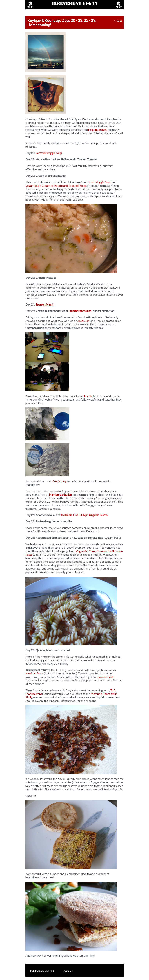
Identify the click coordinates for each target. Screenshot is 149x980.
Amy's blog (59, 481)
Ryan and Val (105, 677)
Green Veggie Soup (99, 182)
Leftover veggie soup (49, 153)
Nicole (88, 396)
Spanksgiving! (44, 304)
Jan (87, 321)
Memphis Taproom (102, 694)
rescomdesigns (98, 130)
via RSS (49, 971)
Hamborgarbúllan (80, 311)
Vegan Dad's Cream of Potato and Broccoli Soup (56, 185)
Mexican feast (34, 673)
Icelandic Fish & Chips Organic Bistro (84, 515)
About (69, 971)
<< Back (118, 21)
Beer (81, 321)
